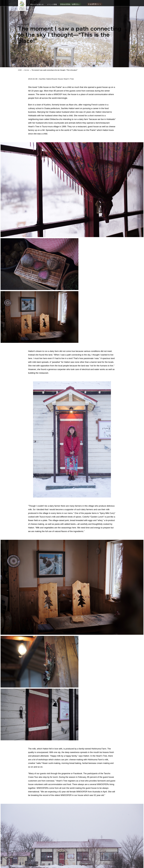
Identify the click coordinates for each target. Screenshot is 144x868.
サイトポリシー (49, 862)
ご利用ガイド (59, 862)
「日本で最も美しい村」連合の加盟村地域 (34, 854)
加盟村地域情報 (63, 854)
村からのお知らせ (37, 4)
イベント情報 (52, 4)
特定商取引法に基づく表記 (73, 862)
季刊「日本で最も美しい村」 (40, 843)
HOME (20, 70)
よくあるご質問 (37, 862)
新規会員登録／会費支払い (70, 4)
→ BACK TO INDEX (72, 789)
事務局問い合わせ (25, 862)
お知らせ (74, 854)
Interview (27, 70)
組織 (53, 854)
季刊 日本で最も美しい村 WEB (114, 854)
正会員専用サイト (95, 4)
